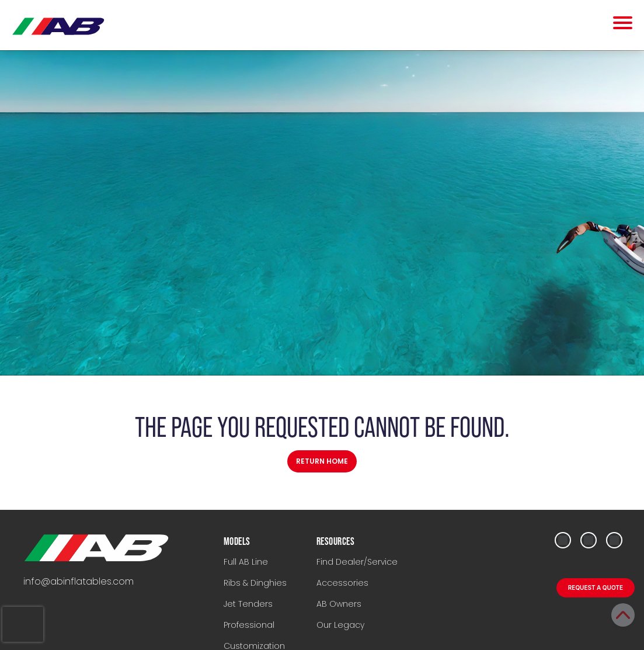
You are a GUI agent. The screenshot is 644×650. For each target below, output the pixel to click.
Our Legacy (340, 625)
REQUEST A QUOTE (596, 588)
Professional (249, 625)
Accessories (342, 583)
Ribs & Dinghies (255, 583)
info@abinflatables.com (79, 581)
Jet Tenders (248, 604)
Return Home (322, 461)
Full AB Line (246, 562)
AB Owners (339, 604)
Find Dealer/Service (357, 562)
